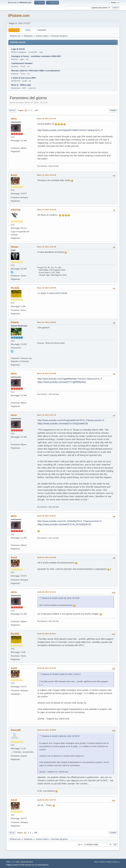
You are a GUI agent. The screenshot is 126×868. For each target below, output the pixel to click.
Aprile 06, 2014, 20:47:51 (47, 800)
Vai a (80, 845)
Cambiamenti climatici (22, 63)
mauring (16, 210)
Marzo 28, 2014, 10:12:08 (47, 373)
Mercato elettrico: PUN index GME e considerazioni (36, 71)
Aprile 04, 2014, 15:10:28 (47, 557)
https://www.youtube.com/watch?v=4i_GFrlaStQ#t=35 (64, 524)
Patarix (15, 322)
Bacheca (15, 59)
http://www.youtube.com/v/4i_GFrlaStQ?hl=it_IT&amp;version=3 (70, 521)
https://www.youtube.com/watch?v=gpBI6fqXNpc (62, 382)
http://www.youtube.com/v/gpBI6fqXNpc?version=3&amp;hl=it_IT (70, 379)
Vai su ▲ (116, 862)
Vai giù (12, 111)
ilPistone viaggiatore (19, 52)
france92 (16, 730)
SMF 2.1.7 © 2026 (13, 862)
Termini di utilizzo (106, 862)
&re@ (14, 175)
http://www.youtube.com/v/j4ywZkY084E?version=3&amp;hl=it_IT (70, 130)
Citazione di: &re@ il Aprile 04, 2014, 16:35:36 (61, 736)
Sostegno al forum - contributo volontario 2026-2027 (36, 56)
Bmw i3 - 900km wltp (21, 85)
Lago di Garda (18, 49)
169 (36, 110)
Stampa (113, 111)
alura (14, 119)
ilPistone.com (19, 15)
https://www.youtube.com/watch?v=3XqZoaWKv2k (63, 423)
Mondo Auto (16, 81)
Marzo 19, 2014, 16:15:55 (47, 210)
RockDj (15, 288)
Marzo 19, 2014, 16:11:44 (47, 119)
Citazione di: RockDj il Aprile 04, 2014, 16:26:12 (61, 674)
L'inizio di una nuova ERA (24, 78)
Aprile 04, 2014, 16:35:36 (47, 668)
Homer (15, 247)
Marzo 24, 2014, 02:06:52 (47, 322)
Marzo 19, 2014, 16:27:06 (47, 247)
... (33, 110)
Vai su (12, 833)
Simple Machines (27, 862)
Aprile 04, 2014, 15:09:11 (47, 516)
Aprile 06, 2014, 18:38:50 (47, 730)
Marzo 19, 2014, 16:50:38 (47, 288)
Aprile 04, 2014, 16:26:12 (47, 634)
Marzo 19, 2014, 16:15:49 (47, 175)
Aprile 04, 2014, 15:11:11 (47, 592)
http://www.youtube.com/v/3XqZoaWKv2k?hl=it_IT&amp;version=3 (71, 420)
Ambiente (15, 66)
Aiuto (96, 862)
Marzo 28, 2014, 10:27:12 (47, 415)
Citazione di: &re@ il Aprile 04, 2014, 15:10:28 (61, 598)
